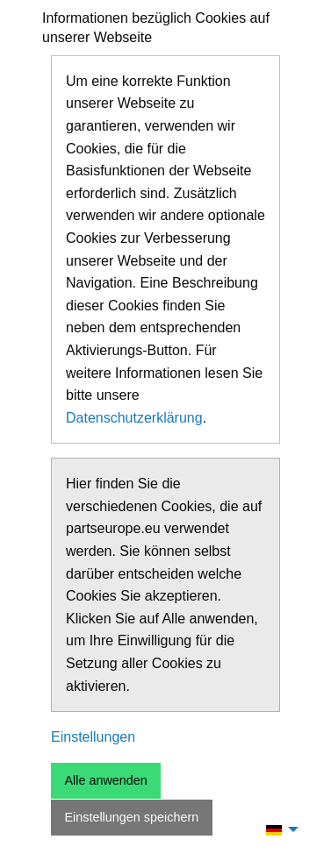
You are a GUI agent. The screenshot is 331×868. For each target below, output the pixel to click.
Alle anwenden (105, 780)
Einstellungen (93, 737)
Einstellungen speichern (131, 817)
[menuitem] (277, 829)
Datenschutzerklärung (134, 418)
